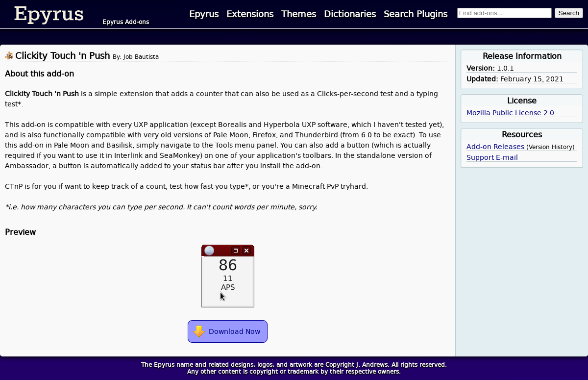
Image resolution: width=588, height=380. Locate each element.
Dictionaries (350, 14)
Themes (299, 14)
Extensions (250, 14)
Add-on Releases (495, 147)
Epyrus (204, 14)
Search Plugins (416, 14)
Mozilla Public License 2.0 (510, 113)
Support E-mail (492, 157)
